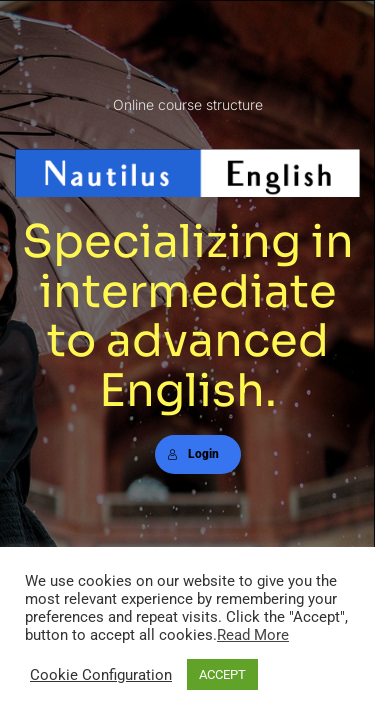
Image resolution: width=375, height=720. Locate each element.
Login (193, 454)
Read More (253, 635)
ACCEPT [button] (222, 674)
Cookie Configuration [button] (101, 675)
